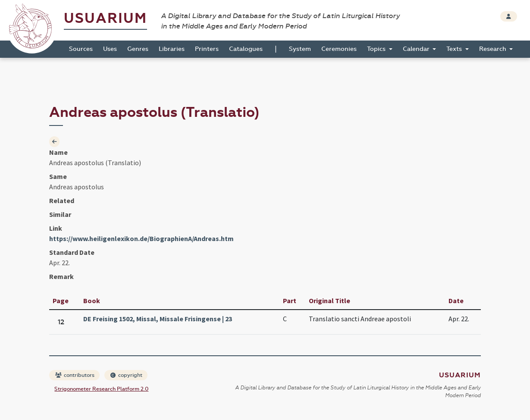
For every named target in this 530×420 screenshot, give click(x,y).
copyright (126, 375)
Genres (138, 49)
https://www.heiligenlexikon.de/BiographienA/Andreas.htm (141, 238)
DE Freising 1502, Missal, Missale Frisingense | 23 (158, 319)
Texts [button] (455, 49)
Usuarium (105, 18)
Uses (110, 49)
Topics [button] (377, 49)
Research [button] (494, 49)
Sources (81, 49)
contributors (75, 375)
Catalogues (246, 49)
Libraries (172, 49)
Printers (207, 49)
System (300, 49)
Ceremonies (339, 49)
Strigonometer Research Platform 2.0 (101, 389)
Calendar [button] (417, 49)
